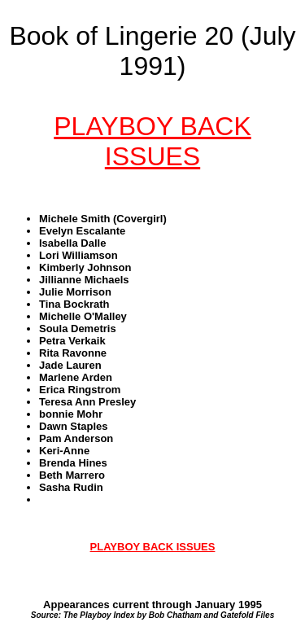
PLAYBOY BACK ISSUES (152, 141)
